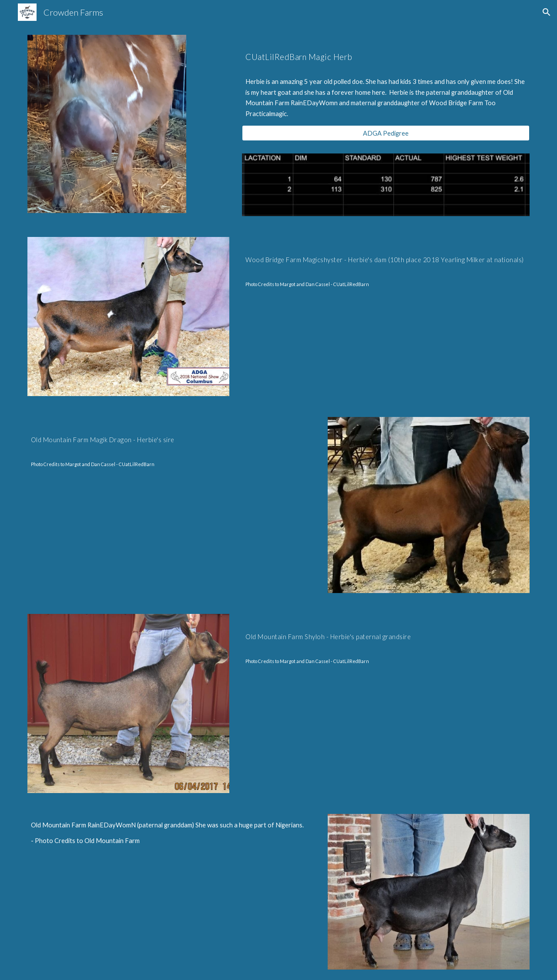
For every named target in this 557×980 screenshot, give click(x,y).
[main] (386, 53)
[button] (547, 12)
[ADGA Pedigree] (386, 133)
